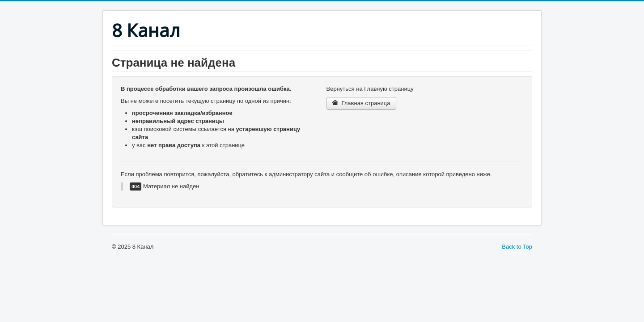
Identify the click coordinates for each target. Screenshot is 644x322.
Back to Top (517, 247)
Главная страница (361, 103)
